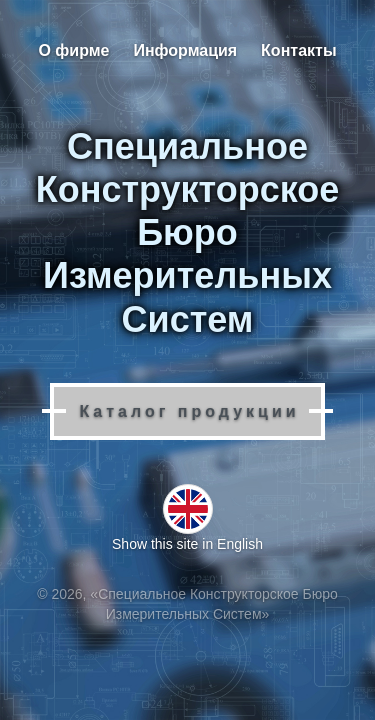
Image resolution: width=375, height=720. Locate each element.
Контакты (298, 50)
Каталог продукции (189, 411)
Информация (185, 50)
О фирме (73, 50)
